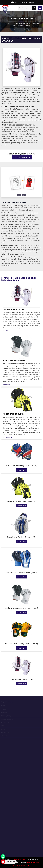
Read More (7, 331)
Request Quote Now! (22, 157)
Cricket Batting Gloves (14, 309)
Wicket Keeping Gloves (14, 361)
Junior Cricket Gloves (14, 414)
